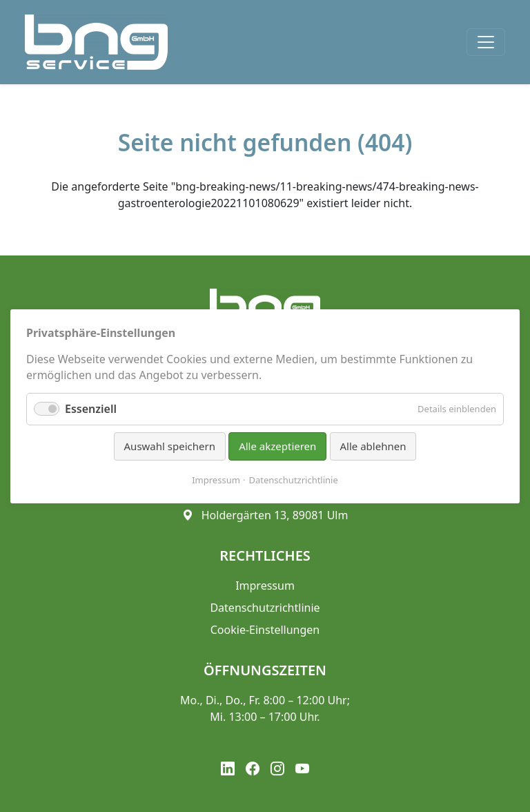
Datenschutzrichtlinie (294, 479)
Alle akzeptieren (277, 446)
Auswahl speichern (170, 446)
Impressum (216, 479)
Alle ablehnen (373, 446)
